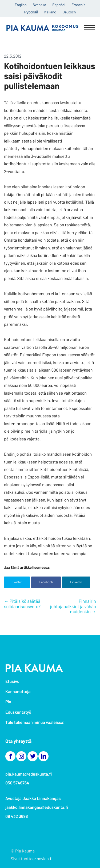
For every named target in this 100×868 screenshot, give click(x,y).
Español (59, 5)
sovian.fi (45, 859)
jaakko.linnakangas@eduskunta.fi (37, 807)
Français (78, 5)
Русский (31, 12)
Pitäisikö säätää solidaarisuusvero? (22, 604)
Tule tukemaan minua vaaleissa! (35, 722)
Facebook (46, 582)
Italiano (50, 12)
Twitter (17, 582)
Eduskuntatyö (18, 712)
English (21, 5)
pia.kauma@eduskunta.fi (29, 774)
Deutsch (69, 12)
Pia (8, 702)
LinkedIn (76, 582)
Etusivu (12, 681)
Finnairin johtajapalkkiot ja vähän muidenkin (73, 606)
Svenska (39, 5)
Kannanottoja (18, 692)
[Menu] (89, 28)
